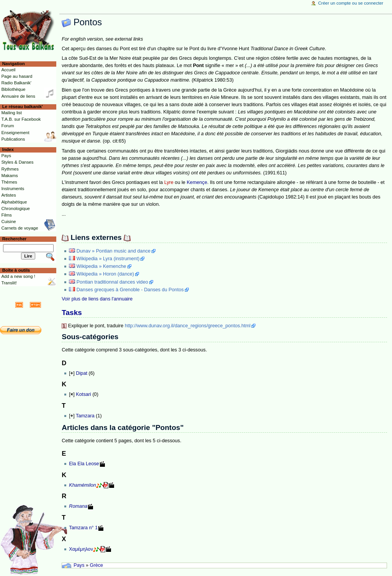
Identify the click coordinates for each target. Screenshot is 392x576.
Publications (13, 139)
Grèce (97, 565)
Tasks (72, 313)
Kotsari (83, 394)
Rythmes (10, 169)
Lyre (169, 182)
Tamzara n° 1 (83, 528)
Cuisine (8, 222)
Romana (78, 506)
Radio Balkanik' (16, 83)
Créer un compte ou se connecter (351, 3)
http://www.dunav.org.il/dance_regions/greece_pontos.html (188, 326)
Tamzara (85, 416)
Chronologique (16, 208)
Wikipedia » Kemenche (101, 266)
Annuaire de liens (18, 96)
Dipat (82, 373)
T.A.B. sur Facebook (21, 119)
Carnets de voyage (20, 228)
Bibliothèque (13, 89)
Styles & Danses (17, 162)
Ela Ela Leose (84, 464)
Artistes (8, 195)
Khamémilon (82, 485)
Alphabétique (14, 202)
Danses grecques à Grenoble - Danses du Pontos (130, 290)
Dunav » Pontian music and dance (114, 251)
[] (72, 373)
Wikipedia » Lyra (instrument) (108, 259)
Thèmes (9, 182)
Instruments (13, 189)
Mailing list (11, 113)
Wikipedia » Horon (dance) (105, 274)
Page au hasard (17, 76)
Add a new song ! (18, 276)
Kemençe (197, 182)
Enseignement (15, 133)
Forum (7, 126)
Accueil (8, 70)
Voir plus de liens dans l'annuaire (97, 299)
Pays (79, 565)
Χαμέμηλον (81, 549)
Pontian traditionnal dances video (112, 282)
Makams (9, 176)
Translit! (9, 283)
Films (6, 215)
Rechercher (15, 239)
